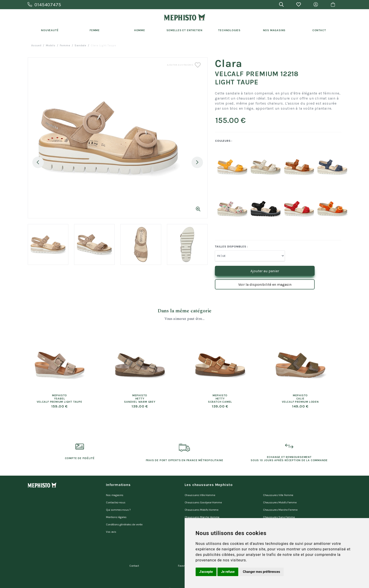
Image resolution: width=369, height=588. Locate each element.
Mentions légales (116, 512)
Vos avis (111, 524)
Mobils (51, 45)
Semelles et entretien (184, 30)
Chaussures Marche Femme (280, 506)
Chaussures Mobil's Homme (202, 506)
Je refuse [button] (228, 572)
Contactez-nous (116, 500)
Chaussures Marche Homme (202, 512)
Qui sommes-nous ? (118, 506)
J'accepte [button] (206, 572)
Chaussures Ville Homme (200, 494)
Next (197, 162)
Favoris (182, 555)
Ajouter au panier (265, 271)
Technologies (229, 30)
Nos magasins (115, 494)
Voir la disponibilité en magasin (265, 284)
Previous (38, 162)
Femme (95, 30)
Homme (140, 30)
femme (65, 45)
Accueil (36, 45)
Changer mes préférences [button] (261, 572)
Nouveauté (50, 30)
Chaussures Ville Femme (278, 494)
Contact (319, 30)
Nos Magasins (274, 30)
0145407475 (44, 5)
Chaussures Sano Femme (279, 512)
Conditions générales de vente (124, 518)
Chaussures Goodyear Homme (203, 500)
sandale (80, 45)
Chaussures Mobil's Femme (280, 500)
